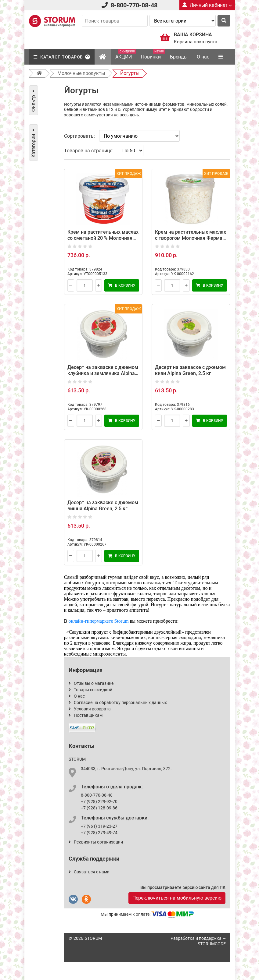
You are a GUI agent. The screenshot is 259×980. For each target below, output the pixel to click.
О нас (203, 57)
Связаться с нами (89, 872)
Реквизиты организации (96, 842)
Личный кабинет (207, 5)
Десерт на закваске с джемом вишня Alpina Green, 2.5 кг (103, 506)
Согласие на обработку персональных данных (118, 702)
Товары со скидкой (90, 690)
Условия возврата (90, 709)
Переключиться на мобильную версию (177, 898)
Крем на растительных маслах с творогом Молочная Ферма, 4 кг (191, 238)
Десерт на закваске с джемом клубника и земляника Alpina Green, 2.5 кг (103, 373)
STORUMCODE (212, 944)
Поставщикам (86, 715)
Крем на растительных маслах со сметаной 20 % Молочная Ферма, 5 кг (103, 238)
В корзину (122, 285)
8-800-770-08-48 (134, 5)
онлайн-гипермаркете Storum (98, 621)
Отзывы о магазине (91, 683)
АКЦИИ (126, 55)
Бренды (179, 57)
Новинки (153, 55)
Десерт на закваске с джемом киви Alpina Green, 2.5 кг (190, 370)
